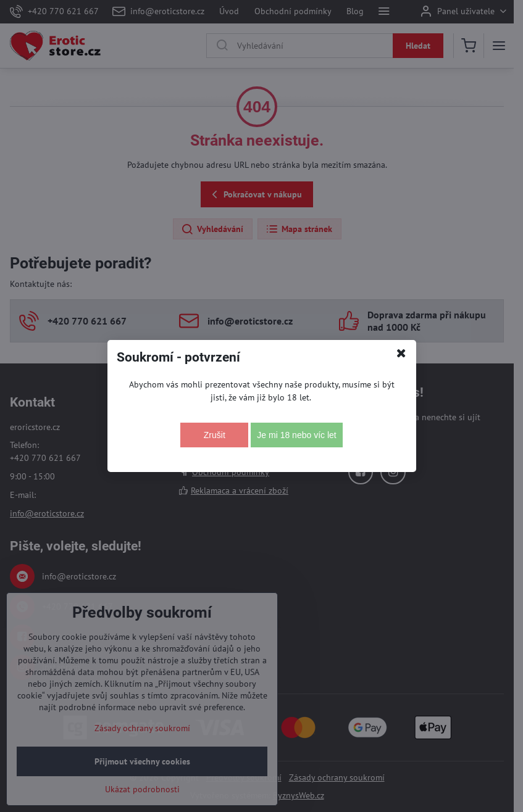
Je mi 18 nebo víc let (296, 435)
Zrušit (215, 435)
